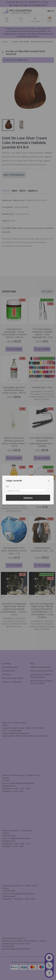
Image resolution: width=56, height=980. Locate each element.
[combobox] (28, 490)
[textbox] (27, 491)
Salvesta (28, 498)
